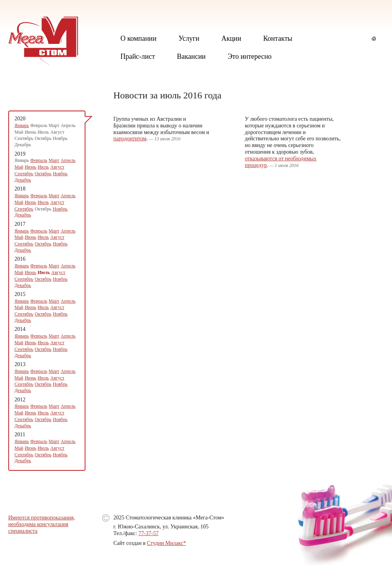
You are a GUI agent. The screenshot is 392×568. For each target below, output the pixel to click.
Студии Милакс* (167, 543)
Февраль (39, 160)
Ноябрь (60, 174)
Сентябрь (24, 174)
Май (19, 167)
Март (54, 160)
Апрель (68, 160)
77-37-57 (148, 533)
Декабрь (23, 180)
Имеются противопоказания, (42, 518)
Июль (43, 167)
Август (57, 167)
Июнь (31, 167)
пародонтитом (130, 139)
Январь (22, 125)
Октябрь (43, 174)
